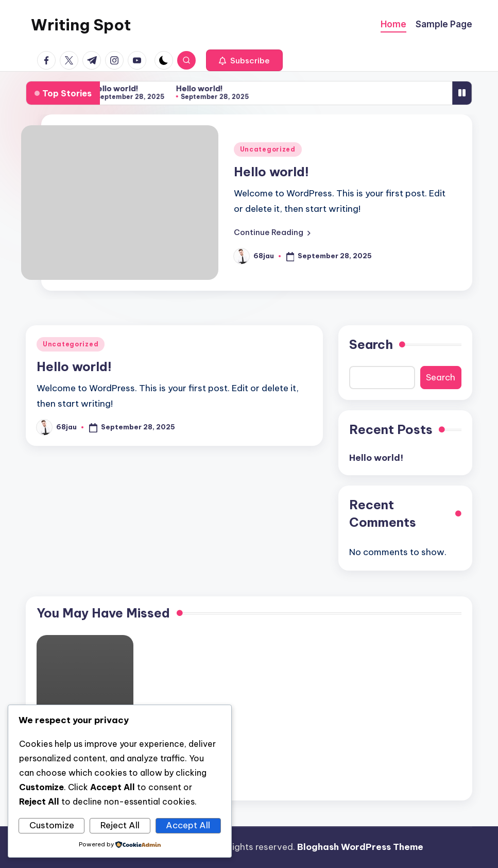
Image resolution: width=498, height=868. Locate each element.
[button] (244, 60)
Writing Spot (81, 25)
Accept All (188, 825)
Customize (52, 825)
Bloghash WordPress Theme (360, 847)
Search (371, 344)
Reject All (120, 825)
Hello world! (118, 88)
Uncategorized (268, 149)
